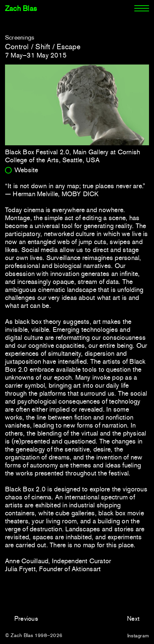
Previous (26, 619)
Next (133, 619)
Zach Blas (21, 8)
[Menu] (142, 9)
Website (26, 170)
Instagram (138, 636)
